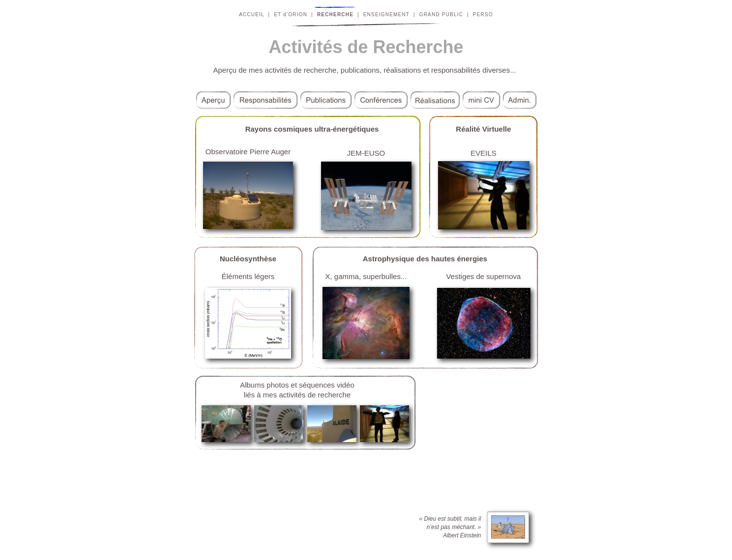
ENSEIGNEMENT (386, 14)
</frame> (484, 431)
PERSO (483, 14)
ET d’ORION (291, 14)
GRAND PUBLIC (441, 14)
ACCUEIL (251, 14)
